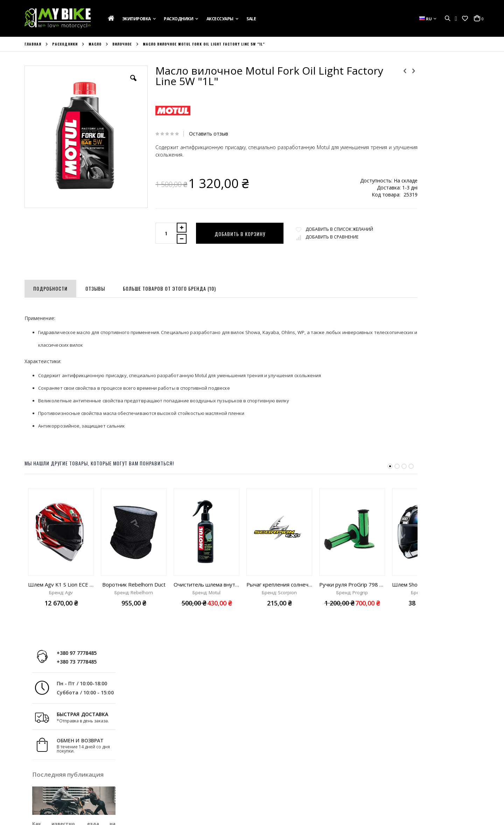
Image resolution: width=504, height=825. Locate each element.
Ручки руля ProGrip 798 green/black (352, 584)
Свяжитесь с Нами (45, 777)
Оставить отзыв (199, 134)
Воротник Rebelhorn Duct (134, 584)
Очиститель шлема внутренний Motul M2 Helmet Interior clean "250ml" (206, 584)
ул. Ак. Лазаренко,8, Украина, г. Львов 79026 (312, 766)
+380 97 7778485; (282, 785)
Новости (34, 787)
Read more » (466, 274)
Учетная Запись (159, 758)
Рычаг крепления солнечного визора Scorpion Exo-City (279, 584)
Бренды (33, 796)
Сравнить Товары (161, 787)
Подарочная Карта (46, 758)
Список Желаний (160, 777)
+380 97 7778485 (441, 76)
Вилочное (122, 44)
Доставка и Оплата (46, 768)
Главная (33, 44)
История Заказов (160, 768)
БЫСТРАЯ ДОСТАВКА (446, 138)
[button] (465, 19)
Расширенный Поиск (164, 796)
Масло (95, 44)
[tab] (50, 287)
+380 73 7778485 (441, 85)
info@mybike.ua (392, 785)
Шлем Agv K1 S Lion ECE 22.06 (61, 584)
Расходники (65, 44)
